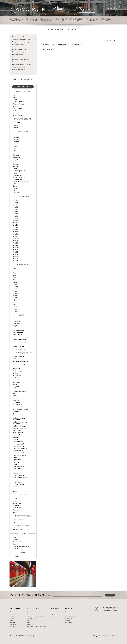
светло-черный (18, 453)
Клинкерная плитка (19, 69)
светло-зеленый (19, 446)
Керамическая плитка (61, 20)
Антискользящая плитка (76, 20)
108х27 (15, 205)
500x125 (16, 252)
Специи (16, 190)
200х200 (16, 225)
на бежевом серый (20, 426)
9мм (14, 280)
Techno (15, 169)
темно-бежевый (19, 475)
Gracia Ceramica (18, 102)
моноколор (17, 503)
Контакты (27, 2)
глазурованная (18, 347)
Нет (14, 359)
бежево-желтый (19, 371)
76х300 (15, 259)
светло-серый (18, 451)
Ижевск (12, 618)
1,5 (14, 302)
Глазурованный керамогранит (46, 20)
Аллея (15, 173)
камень (16, 501)
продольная (17, 335)
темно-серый (18, 480)
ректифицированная (20, 361)
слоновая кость (18, 466)
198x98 (15, 218)
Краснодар (13, 622)
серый (15, 457)
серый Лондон (18, 460)
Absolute (16, 137)
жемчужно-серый (19, 398)
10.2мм (15, 287)
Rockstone (16, 157)
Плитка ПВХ (16, 57)
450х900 (16, 250)
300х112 (16, 236)
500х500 (16, 254)
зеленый (16, 400)
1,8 (14, 304)
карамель (16, 402)
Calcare (15, 139)
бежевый (16, 373)
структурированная (20, 339)
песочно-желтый (19, 433)
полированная (18, 332)
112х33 (15, 212)
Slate (15, 162)
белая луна (17, 375)
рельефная (17, 337)
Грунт (15, 537)
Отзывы (67, 2)
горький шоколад (19, 391)
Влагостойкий (18, 530)
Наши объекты (54, 2)
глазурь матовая (19, 319)
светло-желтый (18, 444)
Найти (110, 595)
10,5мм (15, 307)
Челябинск (13, 626)
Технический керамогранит (32, 20)
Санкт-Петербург (15, 614)
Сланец (16, 188)
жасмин (16, 393)
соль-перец (17, 508)
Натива (16, 184)
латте (15, 414)
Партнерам (31, 612)
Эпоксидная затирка (106, 20)
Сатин (15, 186)
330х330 (16, 243)
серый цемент (18, 462)
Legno (15, 153)
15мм (15, 311)
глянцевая (17, 323)
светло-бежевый (19, 442)
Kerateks (16, 106)
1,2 (14, 300)
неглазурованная (19, 349)
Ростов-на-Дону (15, 624)
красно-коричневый (20, 409)
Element (16, 146)
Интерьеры (69, 622)
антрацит (16, 369)
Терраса (16, 193)
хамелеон (16, 487)
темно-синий (18, 482)
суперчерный (18, 473)
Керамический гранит (21, 181)
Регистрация (114, 2)
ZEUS (15, 111)
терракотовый (18, 484)
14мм (15, 291)
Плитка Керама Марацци (21, 62)
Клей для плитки (18, 72)
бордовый (17, 382)
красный (16, 411)
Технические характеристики (36, 616)
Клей (15, 544)
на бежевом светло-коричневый (20, 423)
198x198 (16, 216)
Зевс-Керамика (18, 115)
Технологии (31, 614)
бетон (15, 499)
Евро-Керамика (19, 113)
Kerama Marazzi (18, 104)
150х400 (16, 214)
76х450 (15, 261)
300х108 (16, 234)
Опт (62, 2)
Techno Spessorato (20, 171)
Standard (16, 166)
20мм (15, 296)
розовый (16, 437)
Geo (14, 151)
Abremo (16, 135)
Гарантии (30, 620)
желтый (16, 396)
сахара (15, 439)
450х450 (16, 247)
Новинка (16, 556)
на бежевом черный (20, 428)
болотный (16, 380)
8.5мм (15, 278)
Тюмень (12, 620)
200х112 (16, 223)
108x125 (16, 203)
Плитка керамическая (21, 546)
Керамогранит (18, 542)
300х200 (16, 239)
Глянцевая (17, 321)
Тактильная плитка (19, 67)
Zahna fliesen (17, 108)
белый (15, 378)
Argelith (16, 95)
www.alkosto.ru (113, 636)
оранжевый (17, 430)
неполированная (19, 330)
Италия (16, 125)
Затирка (16, 540)
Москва (12, 612)
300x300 (16, 230)
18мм (15, 309)
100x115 (16, 200)
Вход (105, 2)
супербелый (17, 471)
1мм (14, 269)
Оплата (20, 2)
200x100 (16, 220)
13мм (15, 298)
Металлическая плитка (92, 20)
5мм (14, 271)
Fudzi (15, 148)
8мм (14, 275)
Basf (14, 97)
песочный (16, 435)
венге (15, 384)
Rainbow (16, 155)
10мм (15, 284)
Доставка (13, 2)
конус (15, 326)
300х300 (16, 241)
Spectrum (16, 164)
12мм (15, 289)
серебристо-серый (19, 455)
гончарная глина (19, 389)
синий (15, 464)
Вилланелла (17, 175)
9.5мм (15, 282)
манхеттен (17, 416)
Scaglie (15, 160)
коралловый (17, 405)
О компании (33, 608)
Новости (30, 624)
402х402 (16, 245)
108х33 (15, 207)
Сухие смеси (17, 549)
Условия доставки (56, 612)
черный (16, 489)
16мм (15, 293)
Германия (16, 123)
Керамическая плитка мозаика (22, 64)
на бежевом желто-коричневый (20, 419)
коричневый (17, 407)
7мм (14, 273)
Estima (15, 99)
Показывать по (45, 49)
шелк (15, 491)
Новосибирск (14, 616)
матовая (16, 328)
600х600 (16, 256)
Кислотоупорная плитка (20, 59)
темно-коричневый (20, 478)
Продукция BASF (18, 54)
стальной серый (19, 469)
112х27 (15, 209)
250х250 (16, 227)
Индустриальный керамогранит (17, 20)
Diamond (16, 144)
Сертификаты (32, 618)
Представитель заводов (40, 2)
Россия (15, 127)
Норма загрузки (56, 614)
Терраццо (17, 510)
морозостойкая (18, 520)
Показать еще (111, 40)
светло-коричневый (20, 448)
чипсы (15, 512)
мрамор (16, 505)
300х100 (16, 232)
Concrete (16, 142)
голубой (16, 387)
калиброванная (18, 357)
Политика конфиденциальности (37, 626)
